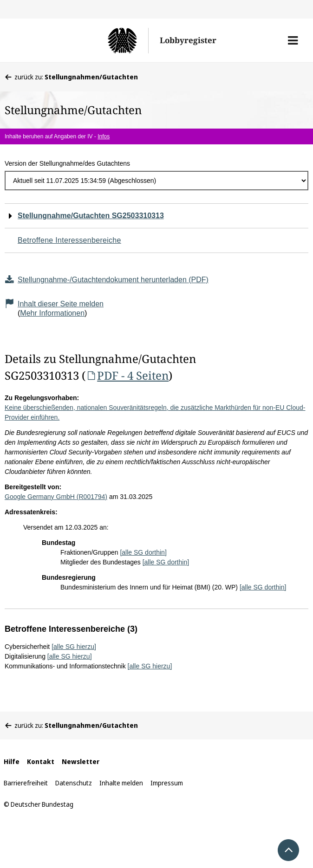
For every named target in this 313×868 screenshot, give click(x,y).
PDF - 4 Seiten (127, 375)
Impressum (167, 783)
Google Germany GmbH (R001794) (56, 497)
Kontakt (41, 761)
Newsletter (81, 761)
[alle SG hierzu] (74, 647)
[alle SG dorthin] (143, 552)
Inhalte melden (121, 783)
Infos (104, 136)
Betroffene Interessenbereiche (69, 240)
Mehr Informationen (52, 313)
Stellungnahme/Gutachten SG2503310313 (91, 216)
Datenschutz (74, 783)
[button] (293, 40)
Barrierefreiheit (26, 783)
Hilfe (12, 761)
